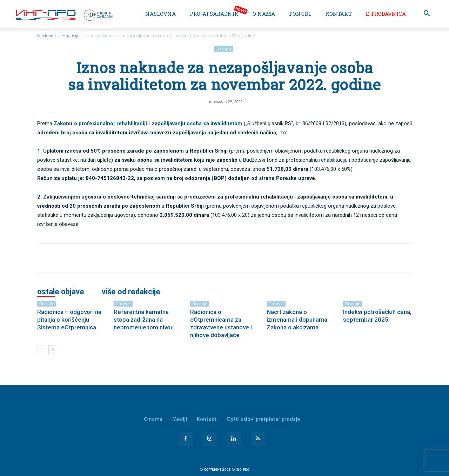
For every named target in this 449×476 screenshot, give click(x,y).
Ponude (300, 14)
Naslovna (160, 14)
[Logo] (64, 15)
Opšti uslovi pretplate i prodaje (263, 419)
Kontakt (339, 14)
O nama (264, 14)
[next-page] (53, 350)
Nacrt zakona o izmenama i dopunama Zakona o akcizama (297, 320)
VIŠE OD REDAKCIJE (131, 292)
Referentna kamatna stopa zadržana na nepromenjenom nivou (144, 320)
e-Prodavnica (386, 14)
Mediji (180, 419)
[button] (427, 14)
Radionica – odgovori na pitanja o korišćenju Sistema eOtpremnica (69, 320)
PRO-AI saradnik (214, 14)
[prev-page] (42, 350)
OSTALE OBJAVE (61, 292)
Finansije (71, 36)
